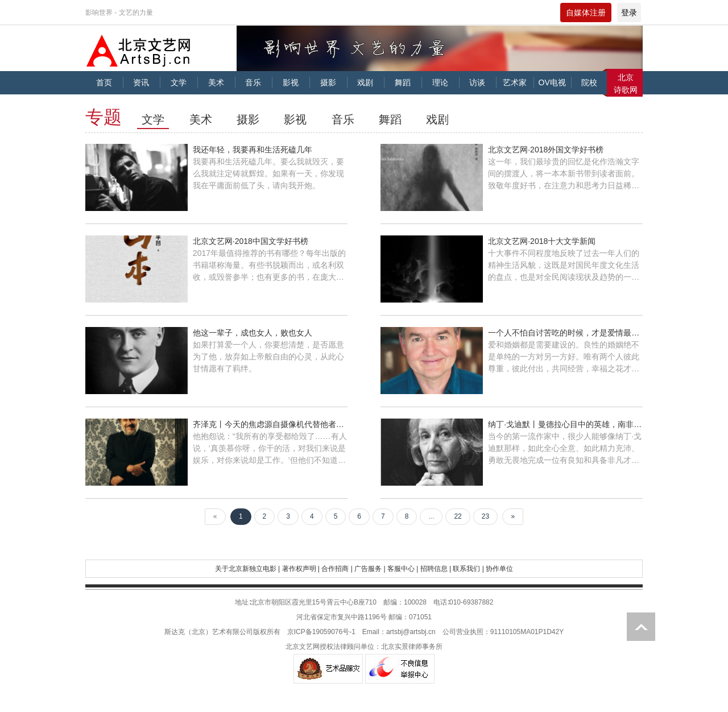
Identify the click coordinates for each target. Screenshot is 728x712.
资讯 (141, 82)
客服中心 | (403, 569)
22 (458, 516)
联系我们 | (468, 569)
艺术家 (515, 82)
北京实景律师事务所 (412, 647)
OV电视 (552, 82)
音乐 (253, 82)
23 (485, 516)
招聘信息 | (436, 569)
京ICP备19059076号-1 (321, 632)
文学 (179, 82)
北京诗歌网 (626, 84)
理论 (440, 82)
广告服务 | (370, 569)
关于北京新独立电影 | (247, 569)
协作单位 (499, 569)
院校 (589, 82)
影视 (291, 82)
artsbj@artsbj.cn (411, 632)
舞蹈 (403, 82)
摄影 (328, 82)
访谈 (477, 82)
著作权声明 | (301, 569)
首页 (104, 82)
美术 (216, 82)
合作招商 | (337, 569)
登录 (629, 13)
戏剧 (365, 82)
